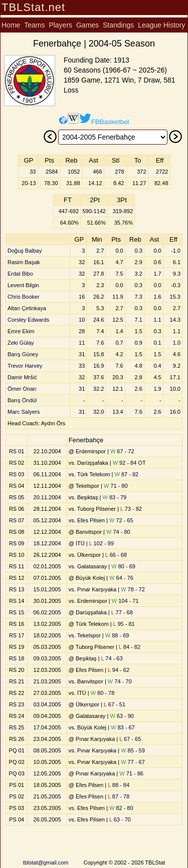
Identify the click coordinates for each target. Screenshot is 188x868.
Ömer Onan (22, 389)
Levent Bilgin (23, 285)
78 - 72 (133, 589)
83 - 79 (114, 497)
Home (11, 25)
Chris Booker (24, 297)
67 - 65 (130, 739)
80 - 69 (123, 566)
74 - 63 (112, 658)
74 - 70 (120, 681)
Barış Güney (23, 354)
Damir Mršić (22, 377)
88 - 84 (119, 785)
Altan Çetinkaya (27, 308)
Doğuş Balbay (25, 251)
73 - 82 (131, 509)
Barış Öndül (22, 400)
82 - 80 (121, 808)
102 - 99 (102, 543)
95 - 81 (124, 624)
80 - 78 (103, 693)
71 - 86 (131, 773)
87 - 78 (119, 796)
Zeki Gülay (21, 343)
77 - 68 (122, 612)
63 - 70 (120, 819)
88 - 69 (117, 635)
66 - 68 (116, 555)
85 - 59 (133, 750)
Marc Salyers (24, 412)
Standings (118, 25)
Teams (34, 25)
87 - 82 (127, 474)
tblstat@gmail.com (46, 862)
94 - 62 (119, 670)
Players (60, 25)
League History (161, 25)
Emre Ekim (21, 331)
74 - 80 (118, 532)
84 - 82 (130, 647)
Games (87, 25)
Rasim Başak (24, 262)
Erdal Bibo (20, 274)
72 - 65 (121, 520)
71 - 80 (116, 486)
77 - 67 (133, 762)
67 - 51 (115, 704)
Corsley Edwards (28, 320)
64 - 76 (121, 578)
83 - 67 (123, 727)
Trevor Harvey (25, 366)
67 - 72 (122, 451)
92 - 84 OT (129, 463)
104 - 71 (125, 601)
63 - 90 (122, 716)
